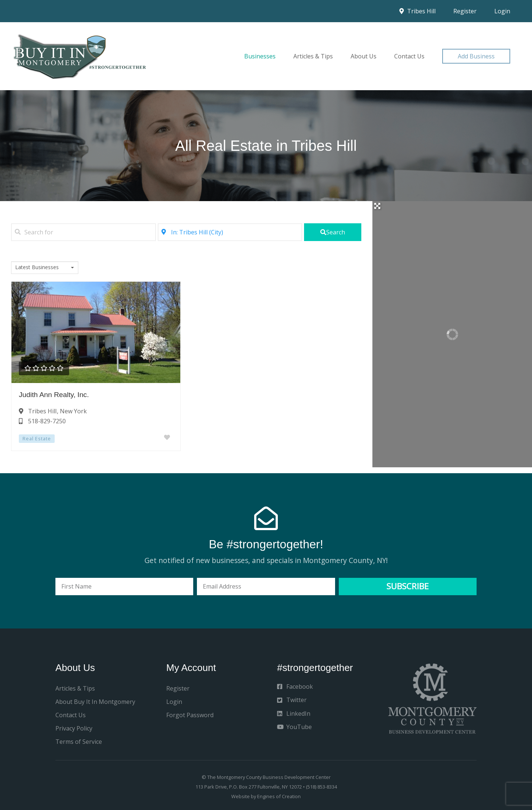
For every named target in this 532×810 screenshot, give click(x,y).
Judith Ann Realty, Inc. (54, 395)
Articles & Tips (313, 56)
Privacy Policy (74, 728)
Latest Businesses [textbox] (37, 267)
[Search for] (83, 232)
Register (465, 11)
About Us (364, 56)
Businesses (260, 56)
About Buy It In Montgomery (95, 702)
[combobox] (45, 268)
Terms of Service (79, 742)
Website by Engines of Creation (266, 796)
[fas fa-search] (333, 232)
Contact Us (409, 56)
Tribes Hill (417, 11)
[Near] (230, 232)
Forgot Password (190, 715)
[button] (476, 56)
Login (502, 11)
